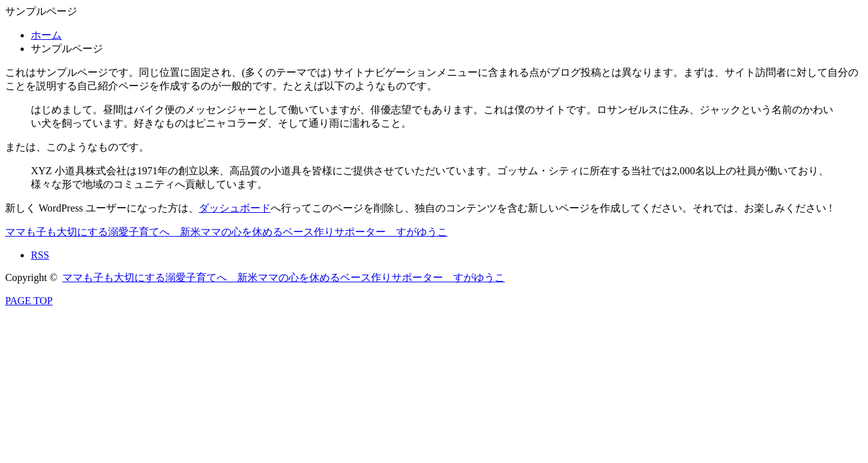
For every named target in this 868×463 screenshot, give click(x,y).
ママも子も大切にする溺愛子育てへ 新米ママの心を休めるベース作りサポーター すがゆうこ (226, 232)
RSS (40, 255)
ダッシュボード (235, 208)
